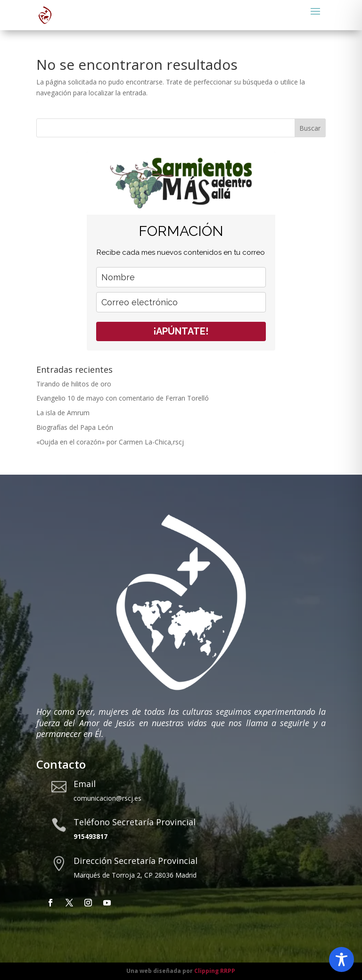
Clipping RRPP (215, 971)
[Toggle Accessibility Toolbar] (341, 959)
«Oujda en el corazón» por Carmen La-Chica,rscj (110, 442)
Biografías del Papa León (75, 427)
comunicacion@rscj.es (107, 798)
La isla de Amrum (63, 413)
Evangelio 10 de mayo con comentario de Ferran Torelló (123, 398)
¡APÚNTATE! (181, 331)
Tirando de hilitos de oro (74, 384)
